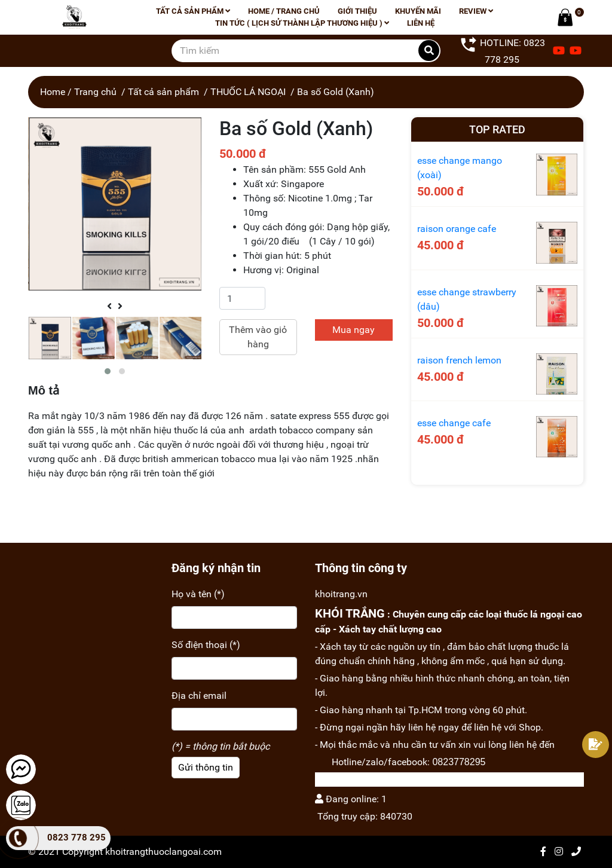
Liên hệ (421, 23)
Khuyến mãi (418, 11)
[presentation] (109, 307)
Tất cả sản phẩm (193, 11)
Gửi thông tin (206, 767)
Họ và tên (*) (198, 594)
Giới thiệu (357, 11)
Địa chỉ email (199, 696)
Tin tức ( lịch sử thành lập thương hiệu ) (302, 23)
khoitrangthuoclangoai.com (163, 852)
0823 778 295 (76, 838)
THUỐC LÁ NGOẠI (248, 92)
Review (476, 11)
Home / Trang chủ (284, 11)
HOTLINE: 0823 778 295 (502, 50)
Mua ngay (354, 330)
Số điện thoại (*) (206, 645)
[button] (108, 371)
